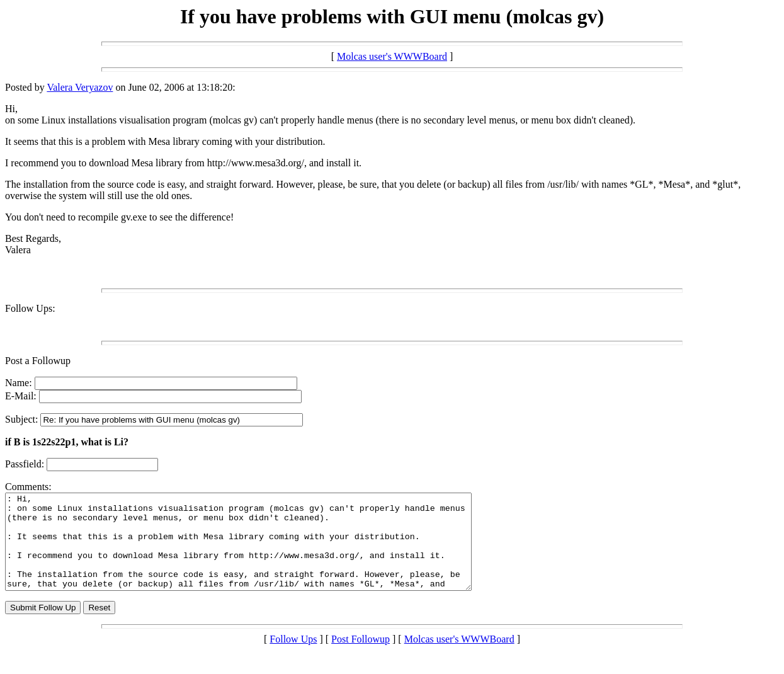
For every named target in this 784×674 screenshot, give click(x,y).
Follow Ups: (30, 308)
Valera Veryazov (80, 87)
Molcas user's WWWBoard (392, 56)
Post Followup (361, 658)
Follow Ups (293, 658)
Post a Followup (38, 361)
